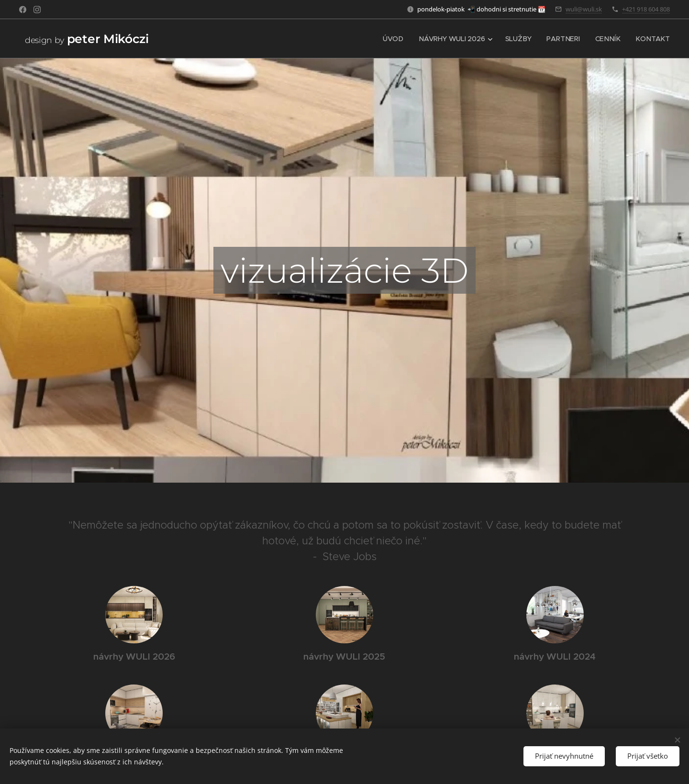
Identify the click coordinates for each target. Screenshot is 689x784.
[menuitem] (397, 39)
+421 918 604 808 (646, 9)
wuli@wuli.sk (584, 9)
